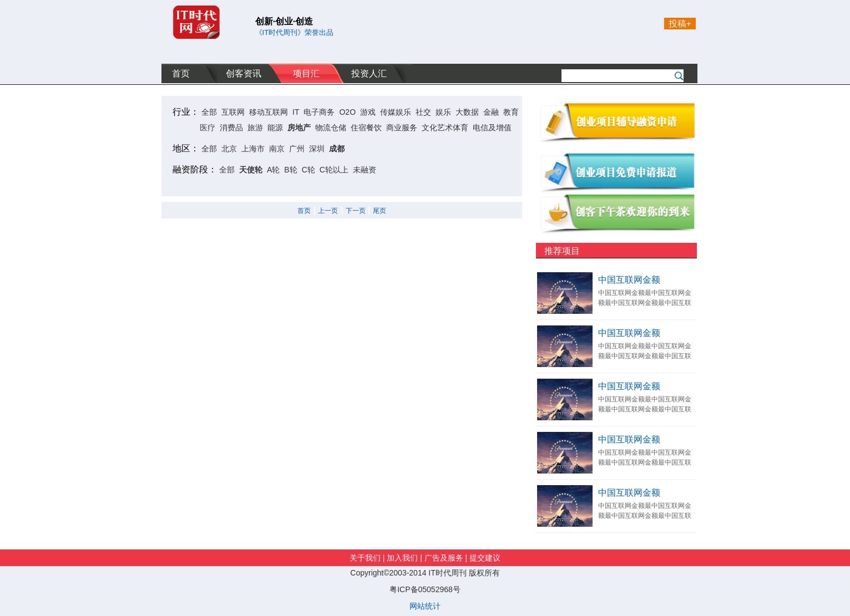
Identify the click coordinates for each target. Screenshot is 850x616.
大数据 (467, 112)
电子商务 (319, 112)
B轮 (290, 170)
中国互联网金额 (629, 280)
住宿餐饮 (366, 128)
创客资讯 (244, 73)
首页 (181, 73)
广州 (297, 149)
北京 (229, 149)
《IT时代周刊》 (279, 32)
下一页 (356, 211)
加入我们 (402, 558)
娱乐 (443, 112)
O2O (347, 112)
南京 (277, 149)
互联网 (233, 112)
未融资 (365, 170)
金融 (491, 112)
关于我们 (366, 558)
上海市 (253, 149)
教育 (511, 112)
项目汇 (306, 73)
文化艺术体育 (445, 128)
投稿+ (680, 24)
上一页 (328, 211)
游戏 (368, 112)
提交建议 (485, 558)
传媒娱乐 (396, 112)
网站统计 (425, 606)
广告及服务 (444, 558)
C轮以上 (334, 170)
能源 (275, 128)
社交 (423, 112)
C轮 (308, 170)
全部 (209, 112)
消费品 (231, 128)
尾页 (380, 211)
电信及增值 (492, 128)
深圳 (317, 149)
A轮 (273, 170)
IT (296, 112)
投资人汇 (369, 73)
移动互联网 (269, 112)
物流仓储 (331, 128)
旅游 (255, 128)
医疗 (208, 128)
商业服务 (402, 128)
